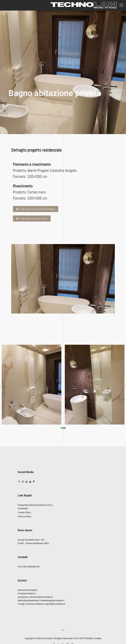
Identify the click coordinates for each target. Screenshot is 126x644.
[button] (32, 219)
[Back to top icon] (63, 630)
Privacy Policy (24, 516)
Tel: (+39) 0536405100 (29, 567)
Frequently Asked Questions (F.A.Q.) (35, 505)
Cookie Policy (24, 512)
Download (23, 508)
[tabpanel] (32, 385)
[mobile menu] (121, 5)
